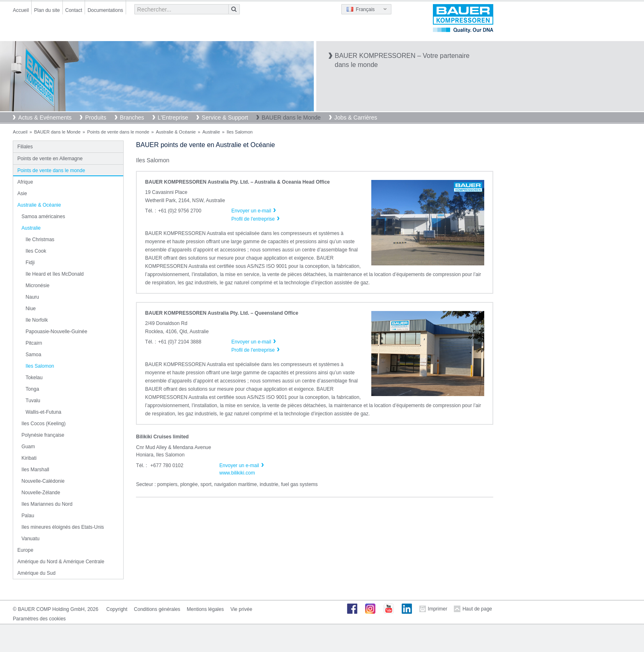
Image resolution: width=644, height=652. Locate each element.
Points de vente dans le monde (118, 132)
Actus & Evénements (45, 117)
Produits (95, 117)
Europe (25, 550)
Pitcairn (34, 343)
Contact (74, 10)
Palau (28, 516)
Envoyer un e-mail (239, 465)
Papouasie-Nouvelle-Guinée (56, 332)
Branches (132, 117)
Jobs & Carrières (356, 117)
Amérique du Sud (36, 573)
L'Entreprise (173, 117)
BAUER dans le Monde (291, 117)
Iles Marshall (35, 470)
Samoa (33, 355)
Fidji (30, 263)
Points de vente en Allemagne (50, 159)
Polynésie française (43, 435)
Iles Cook (36, 251)
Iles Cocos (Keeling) (43, 424)
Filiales (25, 147)
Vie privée (241, 609)
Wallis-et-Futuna (43, 412)
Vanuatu (30, 539)
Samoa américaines (43, 217)
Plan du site (47, 10)
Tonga (32, 389)
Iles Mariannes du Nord (47, 504)
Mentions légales (205, 609)
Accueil (21, 10)
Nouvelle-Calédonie (43, 481)
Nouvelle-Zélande (41, 493)
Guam (28, 447)
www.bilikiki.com (237, 473)
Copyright (117, 609)
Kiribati (29, 458)
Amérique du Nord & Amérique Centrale (61, 562)
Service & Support (225, 117)
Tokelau (34, 378)
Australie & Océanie (176, 132)
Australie (211, 132)
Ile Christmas (40, 240)
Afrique (25, 182)
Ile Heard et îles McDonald (54, 274)
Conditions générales (157, 609)
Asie (22, 194)
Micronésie (37, 286)
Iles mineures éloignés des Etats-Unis (63, 527)
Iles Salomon (40, 366)
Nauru (32, 297)
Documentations (105, 10)
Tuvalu (33, 401)
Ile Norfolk (37, 320)
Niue (31, 309)
